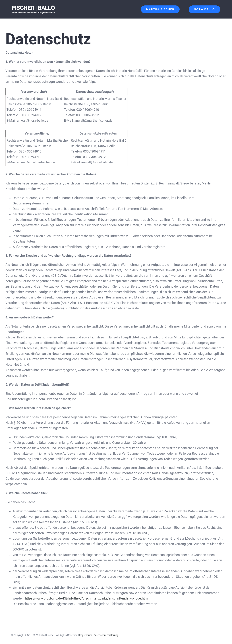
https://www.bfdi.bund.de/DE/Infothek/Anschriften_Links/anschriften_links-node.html (87, 598)
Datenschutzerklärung (106, 635)
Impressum (86, 635)
